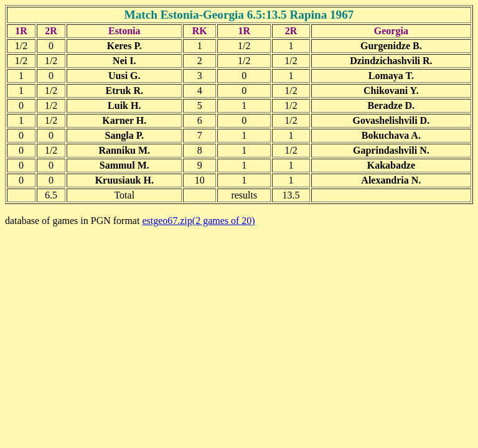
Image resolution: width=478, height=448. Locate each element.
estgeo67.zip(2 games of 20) (198, 221)
